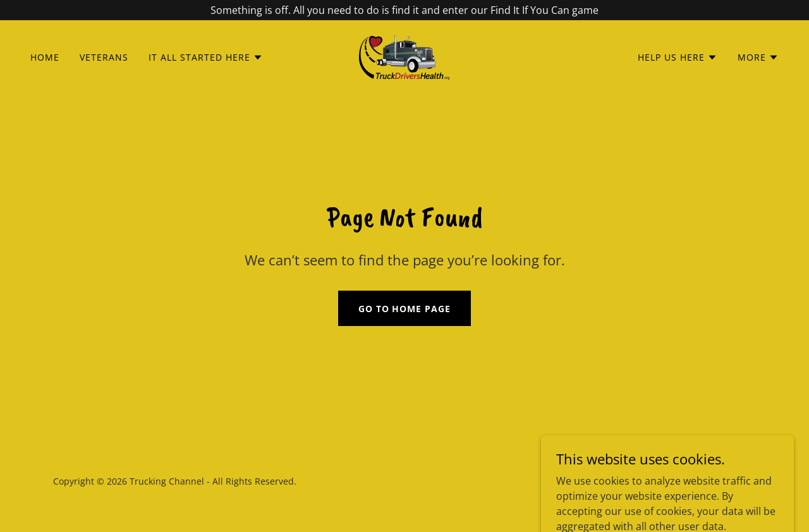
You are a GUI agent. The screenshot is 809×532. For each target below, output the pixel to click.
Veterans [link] (104, 57)
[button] (206, 57)
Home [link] (45, 57)
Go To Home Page (405, 309)
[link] (404, 56)
